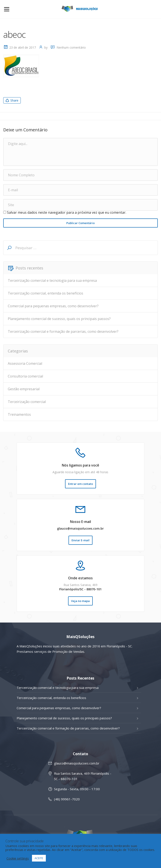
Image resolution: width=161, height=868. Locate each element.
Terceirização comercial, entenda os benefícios (45, 293)
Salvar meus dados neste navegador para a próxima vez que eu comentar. (67, 212)
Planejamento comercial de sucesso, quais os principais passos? (59, 319)
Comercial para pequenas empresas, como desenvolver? (53, 306)
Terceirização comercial (27, 402)
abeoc (14, 34)
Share (12, 100)
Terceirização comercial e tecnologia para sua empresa (52, 280)
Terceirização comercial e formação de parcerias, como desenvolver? (63, 331)
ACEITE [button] (39, 858)
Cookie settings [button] (18, 858)
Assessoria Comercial (25, 363)
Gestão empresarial (24, 389)
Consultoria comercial (25, 376)
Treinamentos (19, 414)
